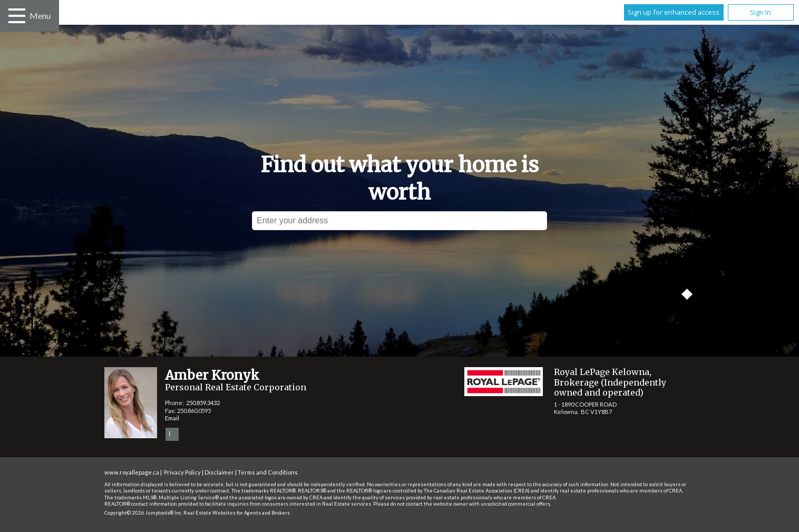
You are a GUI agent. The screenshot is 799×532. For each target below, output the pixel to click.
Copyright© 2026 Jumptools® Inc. (143, 513)
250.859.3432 (203, 403)
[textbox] (399, 221)
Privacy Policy (182, 472)
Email (172, 418)
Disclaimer (219, 472)
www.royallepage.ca (132, 472)
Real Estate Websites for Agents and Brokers (237, 513)
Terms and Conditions (268, 472)
